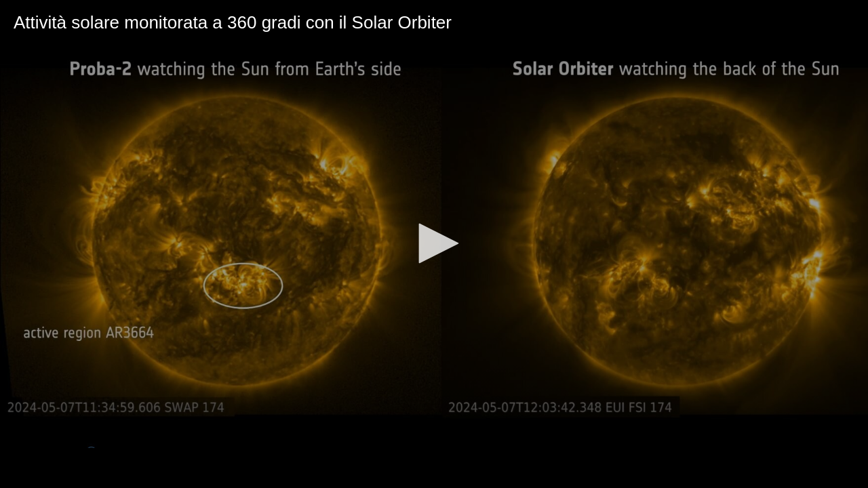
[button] (434, 243)
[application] (434, 244)
